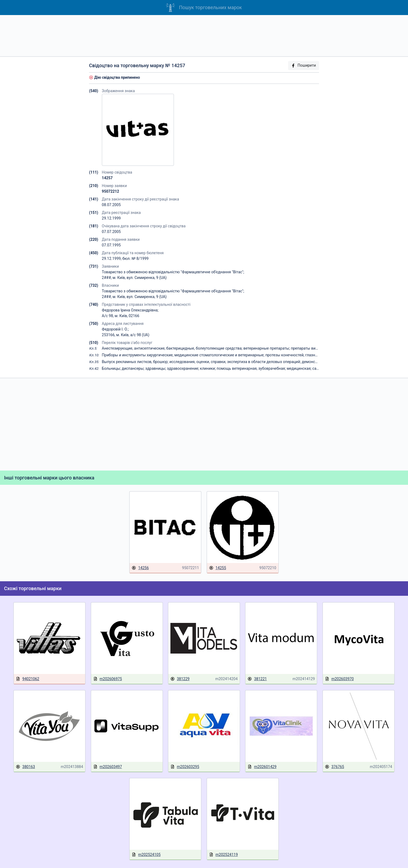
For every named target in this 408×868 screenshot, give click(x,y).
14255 (218, 568)
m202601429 (262, 767)
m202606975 (108, 679)
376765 (334, 767)
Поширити (303, 65)
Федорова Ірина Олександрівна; (130, 310)
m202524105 (146, 855)
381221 (257, 679)
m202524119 (223, 855)
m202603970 (339, 679)
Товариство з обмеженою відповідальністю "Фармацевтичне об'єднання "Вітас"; (173, 272)
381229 (180, 679)
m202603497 (108, 767)
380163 (25, 767)
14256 (140, 568)
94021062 (28, 679)
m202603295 (185, 767)
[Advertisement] (204, 36)
